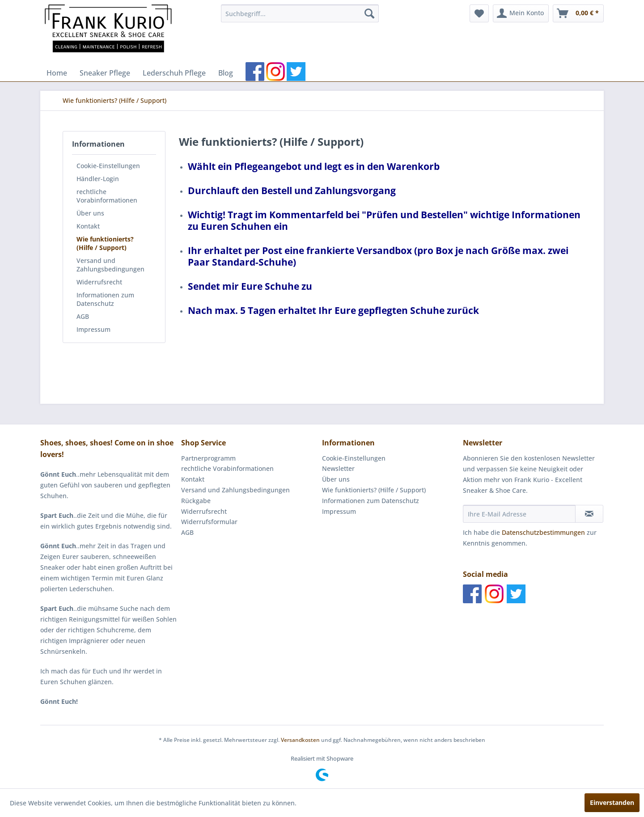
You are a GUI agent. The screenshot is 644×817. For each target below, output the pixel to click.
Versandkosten (300, 740)
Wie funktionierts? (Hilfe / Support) (105, 243)
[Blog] (226, 73)
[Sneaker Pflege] (105, 73)
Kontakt (88, 226)
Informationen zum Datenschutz (105, 299)
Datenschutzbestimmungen (543, 532)
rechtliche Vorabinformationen (107, 196)
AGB (83, 316)
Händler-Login (98, 179)
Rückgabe (196, 501)
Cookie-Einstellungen (108, 166)
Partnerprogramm (208, 458)
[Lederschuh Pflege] (174, 73)
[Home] (57, 73)
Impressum (93, 329)
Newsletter (338, 468)
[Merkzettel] (479, 13)
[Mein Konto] (521, 13)
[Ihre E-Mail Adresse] (519, 514)
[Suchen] (369, 13)
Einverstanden (612, 802)
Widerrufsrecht (99, 282)
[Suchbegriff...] (300, 13)
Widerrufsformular (209, 522)
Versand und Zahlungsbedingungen (110, 265)
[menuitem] (300, 13)
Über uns (90, 213)
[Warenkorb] (578, 13)
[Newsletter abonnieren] (589, 514)
